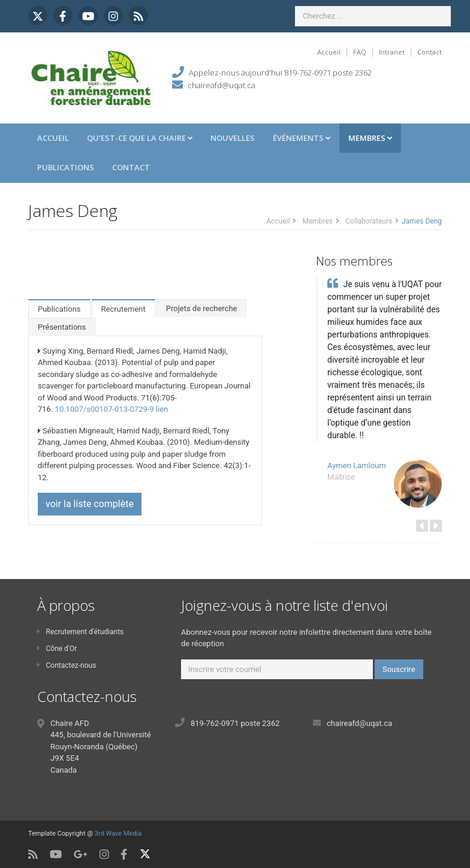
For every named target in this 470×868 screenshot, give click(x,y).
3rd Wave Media (118, 834)
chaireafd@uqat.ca (222, 85)
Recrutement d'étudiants (80, 632)
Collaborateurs (369, 221)
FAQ (360, 52)
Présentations (62, 327)
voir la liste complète (90, 504)
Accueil (329, 52)
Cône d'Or (57, 649)
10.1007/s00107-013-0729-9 (105, 409)
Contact (430, 52)
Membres (370, 138)
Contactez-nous (67, 665)
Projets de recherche (202, 308)
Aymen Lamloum (357, 465)
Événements (302, 138)
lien (162, 409)
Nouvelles (233, 138)
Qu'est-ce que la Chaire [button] (140, 138)
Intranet (392, 52)
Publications (66, 167)
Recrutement (123, 309)
